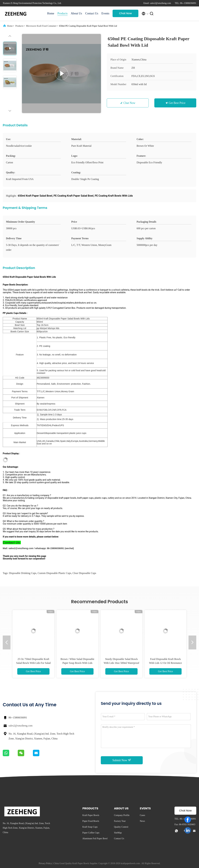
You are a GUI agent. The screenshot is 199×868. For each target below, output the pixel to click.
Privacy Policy (45, 863)
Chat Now (126, 13)
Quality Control (121, 827)
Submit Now (122, 760)
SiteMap (118, 833)
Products (62, 13)
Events (105, 13)
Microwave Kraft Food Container (41, 26)
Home (51, 13)
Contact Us (92, 13)
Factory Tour (120, 821)
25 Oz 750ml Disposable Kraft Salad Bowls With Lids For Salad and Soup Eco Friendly (33, 663)
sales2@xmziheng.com (20, 726)
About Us (76, 13)
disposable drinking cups (23, 573)
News (142, 821)
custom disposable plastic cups (54, 573)
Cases (142, 815)
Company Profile (122, 815)
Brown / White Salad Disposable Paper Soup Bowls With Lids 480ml (77, 663)
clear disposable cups (84, 573)
